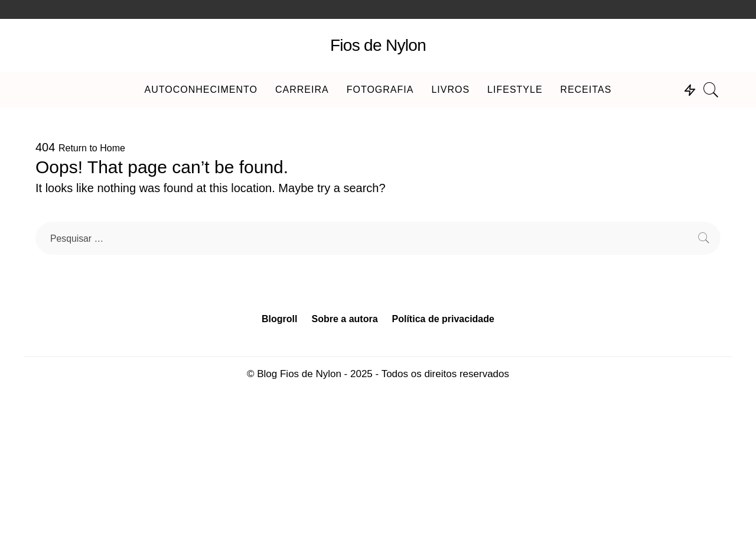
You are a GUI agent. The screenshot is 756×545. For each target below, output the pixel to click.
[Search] (711, 90)
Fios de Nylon (378, 45)
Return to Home (92, 148)
